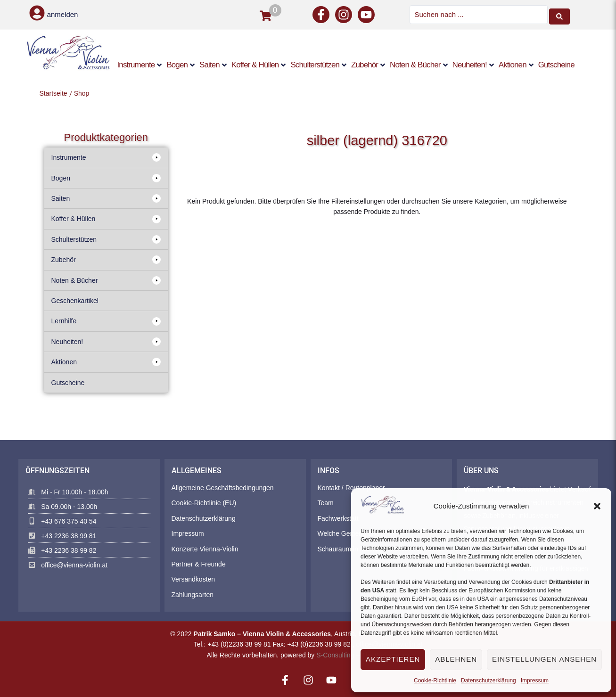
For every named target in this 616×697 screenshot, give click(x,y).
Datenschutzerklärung (489, 681)
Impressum (535, 681)
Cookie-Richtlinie (435, 681)
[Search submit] (559, 14)
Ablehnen (456, 659)
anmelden (63, 14)
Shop (82, 92)
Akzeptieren (393, 659)
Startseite (53, 92)
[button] (597, 506)
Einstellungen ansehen (544, 659)
